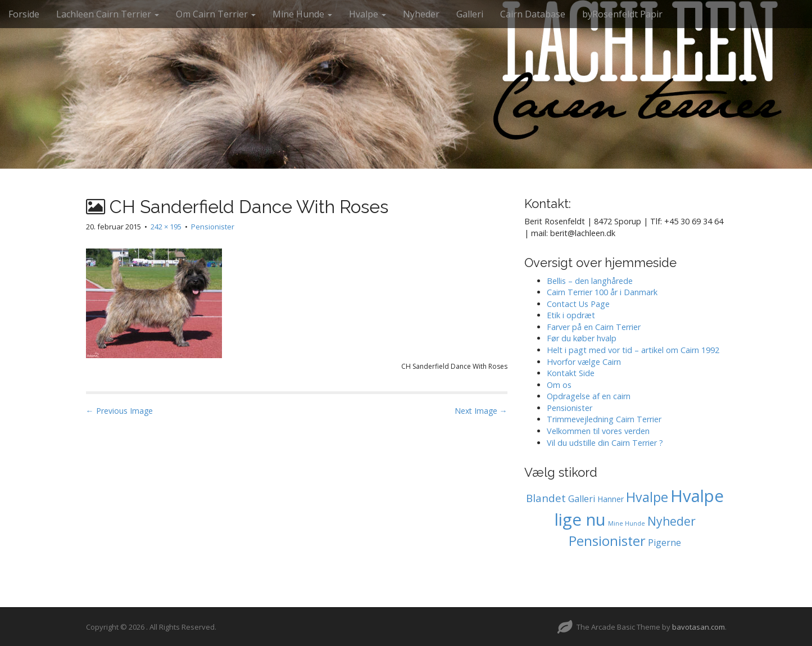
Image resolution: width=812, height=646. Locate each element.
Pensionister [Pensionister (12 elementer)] (607, 541)
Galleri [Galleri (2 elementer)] (582, 499)
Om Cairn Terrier (216, 14)
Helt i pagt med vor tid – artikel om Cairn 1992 (633, 350)
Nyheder (421, 14)
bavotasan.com (698, 627)
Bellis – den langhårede (590, 281)
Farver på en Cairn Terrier (594, 327)
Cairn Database (533, 14)
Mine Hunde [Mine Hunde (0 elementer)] (627, 523)
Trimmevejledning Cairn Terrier (604, 419)
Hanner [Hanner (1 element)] (611, 499)
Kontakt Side (571, 373)
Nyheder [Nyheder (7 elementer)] (672, 521)
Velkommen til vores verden (598, 431)
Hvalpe (368, 14)
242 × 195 (166, 227)
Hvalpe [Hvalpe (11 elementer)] (647, 497)
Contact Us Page (578, 304)
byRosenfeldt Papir (622, 14)
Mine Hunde (302, 14)
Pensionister (213, 227)
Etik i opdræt (571, 315)
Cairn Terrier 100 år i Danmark (602, 292)
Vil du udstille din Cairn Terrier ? (605, 443)
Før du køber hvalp (582, 338)
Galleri (470, 14)
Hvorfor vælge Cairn (584, 362)
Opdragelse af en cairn (589, 396)
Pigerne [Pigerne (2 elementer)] (664, 543)
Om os (559, 385)
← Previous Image (119, 411)
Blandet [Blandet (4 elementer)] (546, 498)
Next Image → (481, 411)
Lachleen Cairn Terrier (108, 14)
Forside (24, 14)
